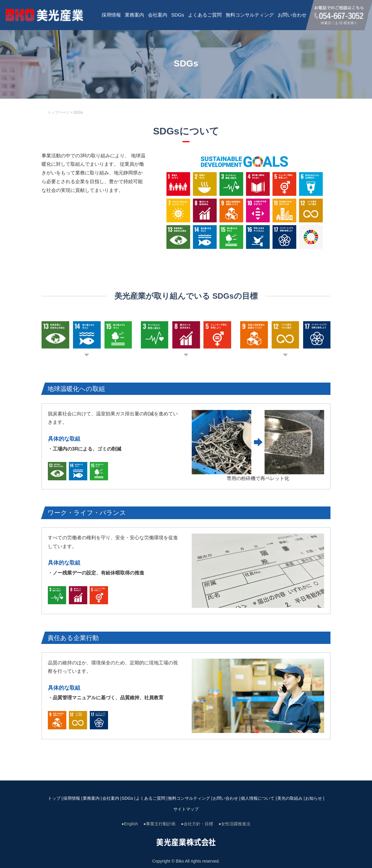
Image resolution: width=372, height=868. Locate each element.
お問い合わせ (292, 15)
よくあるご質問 (205, 15)
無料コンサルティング (250, 15)
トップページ (58, 112)
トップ (54, 798)
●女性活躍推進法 (234, 824)
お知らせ (314, 798)
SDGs (178, 15)
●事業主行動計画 (159, 824)
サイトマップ (186, 809)
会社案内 (158, 15)
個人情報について (258, 798)
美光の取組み (290, 798)
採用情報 (111, 15)
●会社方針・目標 (197, 824)
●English (130, 824)
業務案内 (135, 15)
